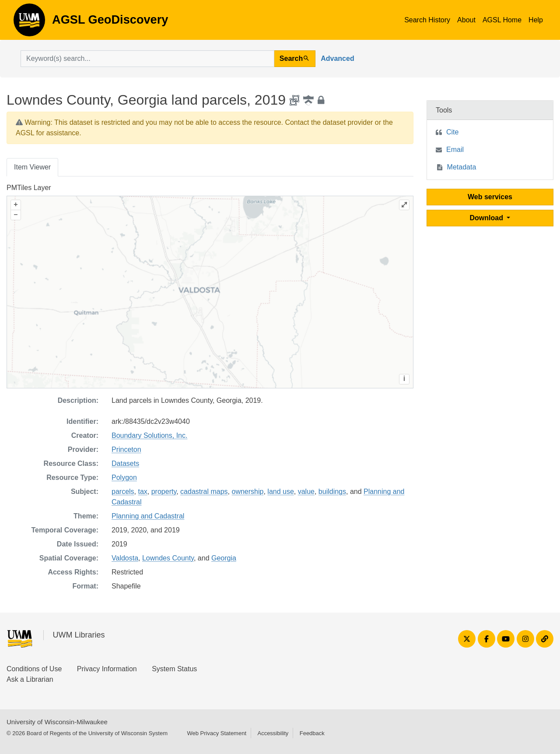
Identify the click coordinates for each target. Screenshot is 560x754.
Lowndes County (168, 558)
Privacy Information (107, 669)
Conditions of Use (34, 669)
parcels (123, 492)
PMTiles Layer (29, 188)
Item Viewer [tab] (32, 167)
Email (455, 150)
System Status (174, 669)
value (306, 492)
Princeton (126, 449)
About (466, 20)
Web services (490, 197)
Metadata (462, 167)
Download (488, 218)
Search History (427, 20)
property (164, 492)
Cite (452, 132)
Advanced (337, 58)
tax (142, 492)
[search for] (147, 59)
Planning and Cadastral (148, 516)
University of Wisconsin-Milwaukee (57, 722)
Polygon (124, 477)
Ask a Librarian (30, 679)
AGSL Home (502, 20)
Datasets (125, 463)
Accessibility (273, 733)
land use (281, 492)
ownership (248, 492)
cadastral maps (204, 492)
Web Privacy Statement (217, 733)
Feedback (312, 733)
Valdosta (125, 558)
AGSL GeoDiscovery (29, 23)
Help (536, 20)
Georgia (224, 558)
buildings (332, 492)
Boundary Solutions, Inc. (149, 435)
